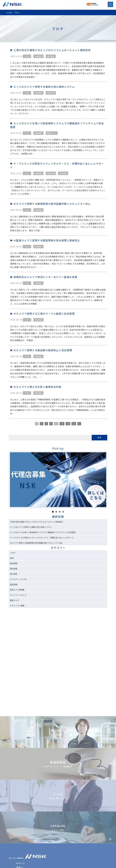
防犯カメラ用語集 (17, 590)
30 (74, 424)
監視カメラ (52, 133)
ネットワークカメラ (18, 595)
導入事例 (51, 56)
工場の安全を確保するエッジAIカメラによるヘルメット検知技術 (52, 50)
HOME (9, 13)
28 (62, 424)
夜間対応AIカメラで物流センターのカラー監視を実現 (45, 277)
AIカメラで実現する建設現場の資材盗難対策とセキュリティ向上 (52, 204)
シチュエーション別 (18, 579)
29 (68, 424)
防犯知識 (51, 173)
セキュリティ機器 (17, 605)
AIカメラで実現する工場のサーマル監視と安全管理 (44, 314)
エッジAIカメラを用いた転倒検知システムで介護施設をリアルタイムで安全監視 (43, 532)
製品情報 (38, 56)
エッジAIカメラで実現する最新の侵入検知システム (44, 87)
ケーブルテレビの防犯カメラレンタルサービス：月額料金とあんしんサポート (42, 538)
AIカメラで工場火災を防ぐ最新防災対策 (37, 387)
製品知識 (51, 93)
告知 (12, 558)
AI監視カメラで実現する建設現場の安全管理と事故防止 (47, 240)
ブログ (27, 56)
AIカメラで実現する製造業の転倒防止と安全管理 (43, 350)
